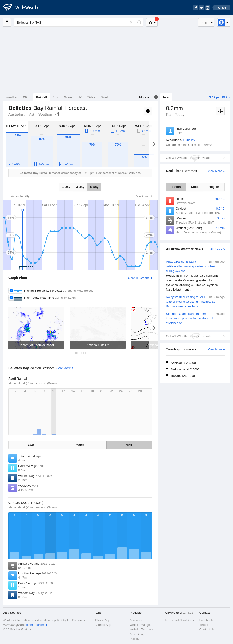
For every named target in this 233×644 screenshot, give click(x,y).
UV (80, 97)
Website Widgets (141, 625)
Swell (105, 97)
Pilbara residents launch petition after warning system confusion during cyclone (195, 276)
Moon (68, 97)
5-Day (94, 187)
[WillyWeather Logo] (25, 8)
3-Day (80, 187)
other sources (35, 625)
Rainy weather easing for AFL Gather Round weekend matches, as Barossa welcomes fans (195, 301)
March (80, 445)
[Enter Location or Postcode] (79, 22)
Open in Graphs (139, 278)
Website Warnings (142, 629)
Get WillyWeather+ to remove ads (189, 158)
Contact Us (207, 629)
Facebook (206, 620)
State (195, 187)
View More (215, 171)
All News (216, 249)
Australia (16, 114)
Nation (176, 187)
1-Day (66, 187)
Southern (46, 114)
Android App (103, 625)
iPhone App (102, 620)
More (143, 97)
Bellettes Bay (58, 114)
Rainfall (42, 97)
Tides (91, 97)
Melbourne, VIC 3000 (185, 369)
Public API (137, 639)
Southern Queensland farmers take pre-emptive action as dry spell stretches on (195, 318)
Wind (27, 97)
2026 (31, 445)
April (129, 445)
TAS (30, 114)
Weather (12, 97)
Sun (56, 97)
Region (214, 187)
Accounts (136, 620)
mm (204, 22)
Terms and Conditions (179, 620)
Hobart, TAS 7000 (183, 376)
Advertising (137, 634)
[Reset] (131, 22)
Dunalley (189, 140)
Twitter (204, 625)
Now (166, 97)
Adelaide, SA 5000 (183, 363)
